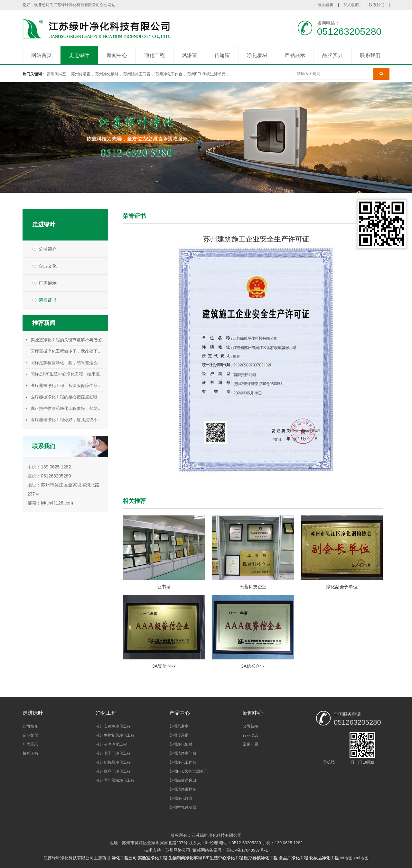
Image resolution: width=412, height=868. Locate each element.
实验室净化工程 (152, 858)
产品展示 (295, 55)
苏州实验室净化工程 (113, 726)
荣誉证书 (48, 300)
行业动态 (250, 735)
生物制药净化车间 (185, 858)
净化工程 (154, 55)
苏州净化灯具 (181, 798)
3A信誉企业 (253, 666)
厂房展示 (48, 283)
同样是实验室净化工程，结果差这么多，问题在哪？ (68, 363)
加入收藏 (351, 5)
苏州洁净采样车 (183, 789)
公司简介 (48, 249)
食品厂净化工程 (293, 858)
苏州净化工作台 (169, 74)
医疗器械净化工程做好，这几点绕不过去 (68, 420)
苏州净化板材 (107, 74)
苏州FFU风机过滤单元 (206, 74)
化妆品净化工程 (324, 858)
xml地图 (361, 858)
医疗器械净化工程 (261, 858)
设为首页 (326, 5)
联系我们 (377, 5)
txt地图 (346, 858)
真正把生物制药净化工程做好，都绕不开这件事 (68, 408)
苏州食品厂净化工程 (113, 771)
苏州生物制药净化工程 (115, 735)
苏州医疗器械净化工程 (115, 780)
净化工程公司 (124, 858)
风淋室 (190, 55)
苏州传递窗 (81, 74)
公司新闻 (250, 726)
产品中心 (180, 713)
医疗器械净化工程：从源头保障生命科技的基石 (68, 386)
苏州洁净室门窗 (137, 74)
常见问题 (250, 744)
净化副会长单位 (342, 587)
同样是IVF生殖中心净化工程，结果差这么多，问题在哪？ (68, 374)
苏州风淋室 (56, 74)
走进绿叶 (79, 55)
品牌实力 (332, 55)
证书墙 (164, 587)
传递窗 (222, 55)
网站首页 (42, 55)
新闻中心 (117, 55)
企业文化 (48, 266)
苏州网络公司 (178, 850)
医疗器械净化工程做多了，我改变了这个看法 (68, 351)
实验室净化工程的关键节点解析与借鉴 (66, 340)
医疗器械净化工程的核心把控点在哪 (64, 397)
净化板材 (257, 55)
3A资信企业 (164, 666)
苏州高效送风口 (183, 780)
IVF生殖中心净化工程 (223, 858)
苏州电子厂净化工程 (113, 753)
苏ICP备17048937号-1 (247, 850)
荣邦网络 (201, 850)
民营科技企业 (253, 587)
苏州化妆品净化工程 (113, 762)
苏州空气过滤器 (183, 807)
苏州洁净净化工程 (111, 744)
